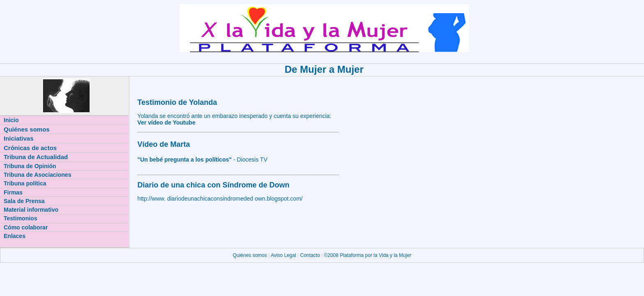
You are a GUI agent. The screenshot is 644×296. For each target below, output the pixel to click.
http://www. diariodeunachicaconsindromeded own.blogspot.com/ (220, 199)
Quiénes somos (251, 255)
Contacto (310, 255)
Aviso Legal (284, 255)
